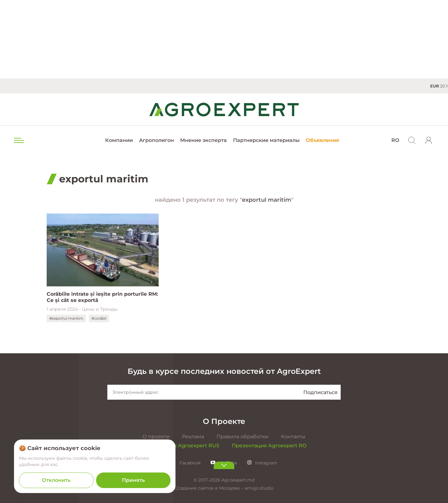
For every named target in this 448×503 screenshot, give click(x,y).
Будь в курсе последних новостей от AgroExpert (224, 371)
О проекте (156, 437)
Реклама (193, 437)
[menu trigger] (18, 140)
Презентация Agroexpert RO (269, 446)
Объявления (322, 140)
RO (395, 140)
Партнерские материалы (266, 140)
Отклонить (56, 480)
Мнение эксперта (203, 140)
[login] (429, 140)
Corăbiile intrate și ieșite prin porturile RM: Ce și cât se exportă (102, 297)
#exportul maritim (66, 318)
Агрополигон (156, 140)
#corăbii (99, 318)
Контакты (293, 437)
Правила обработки (243, 437)
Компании (119, 140)
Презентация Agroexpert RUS (180, 446)
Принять (133, 480)
